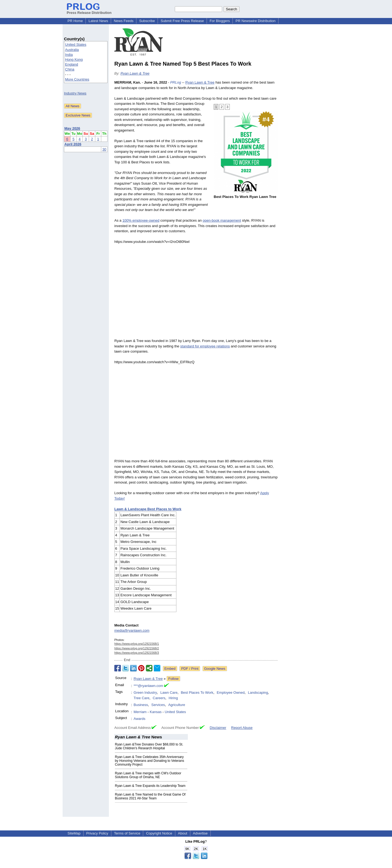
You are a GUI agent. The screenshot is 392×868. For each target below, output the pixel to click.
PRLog (176, 82)
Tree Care (142, 698)
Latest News (98, 21)
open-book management (222, 220)
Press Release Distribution (89, 11)
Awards (140, 719)
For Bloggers (220, 21)
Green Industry (145, 693)
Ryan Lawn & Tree (135, 73)
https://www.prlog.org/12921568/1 (137, 644)
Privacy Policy (97, 833)
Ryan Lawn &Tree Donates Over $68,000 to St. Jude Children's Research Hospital (149, 746)
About (183, 833)
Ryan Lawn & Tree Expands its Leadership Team (150, 786)
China (70, 69)
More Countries (77, 79)
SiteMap (74, 833)
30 (104, 149)
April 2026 (73, 144)
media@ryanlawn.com (132, 630)
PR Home (75, 21)
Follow (173, 679)
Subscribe (147, 21)
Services (158, 705)
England (72, 64)
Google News (215, 669)
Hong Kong (74, 59)
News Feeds (124, 21)
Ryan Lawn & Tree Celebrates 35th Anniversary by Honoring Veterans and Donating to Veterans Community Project (149, 761)
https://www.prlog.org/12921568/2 (137, 648)
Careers (159, 698)
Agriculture (177, 705)
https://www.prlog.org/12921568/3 (137, 653)
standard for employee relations (205, 346)
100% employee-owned (141, 220)
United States (76, 45)
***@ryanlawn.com (148, 686)
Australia (72, 50)
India (69, 55)
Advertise (200, 833)
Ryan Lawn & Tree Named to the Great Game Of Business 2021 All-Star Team (150, 796)
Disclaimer (218, 728)
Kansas (156, 712)
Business (141, 705)
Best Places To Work (197, 693)
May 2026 (72, 128)
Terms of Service (127, 833)
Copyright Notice (159, 833)
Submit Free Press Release (182, 21)
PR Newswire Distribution (255, 21)
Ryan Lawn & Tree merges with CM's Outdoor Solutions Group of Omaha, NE (148, 775)
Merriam (140, 712)
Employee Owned (231, 693)
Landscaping (258, 693)
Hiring (173, 698)
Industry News (75, 93)
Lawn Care (169, 693)
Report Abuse (242, 728)
